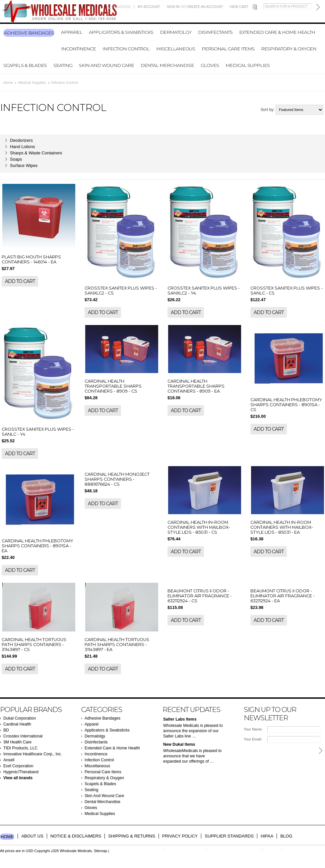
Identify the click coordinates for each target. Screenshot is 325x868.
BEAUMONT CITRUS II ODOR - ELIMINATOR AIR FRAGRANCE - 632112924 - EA (283, 596)
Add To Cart (20, 281)
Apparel (72, 32)
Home (8, 82)
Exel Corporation (18, 766)
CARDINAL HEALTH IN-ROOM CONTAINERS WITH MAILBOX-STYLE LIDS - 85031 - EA (282, 527)
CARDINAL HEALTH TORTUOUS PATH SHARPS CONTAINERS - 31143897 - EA (117, 645)
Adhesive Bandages (29, 33)
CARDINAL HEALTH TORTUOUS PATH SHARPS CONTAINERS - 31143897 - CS (34, 645)
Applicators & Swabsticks (121, 32)
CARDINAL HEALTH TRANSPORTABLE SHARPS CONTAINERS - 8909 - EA (196, 386)
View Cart (239, 7)
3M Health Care (17, 742)
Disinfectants (215, 32)
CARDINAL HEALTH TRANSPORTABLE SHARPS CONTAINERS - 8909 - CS (113, 386)
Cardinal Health (17, 724)
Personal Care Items (228, 49)
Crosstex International (23, 736)
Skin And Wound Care (106, 65)
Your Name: (253, 729)
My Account (149, 7)
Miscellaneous (176, 49)
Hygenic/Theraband (21, 772)
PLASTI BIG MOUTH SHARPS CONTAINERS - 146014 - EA (31, 259)
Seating (63, 65)
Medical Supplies (248, 65)
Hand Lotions (22, 147)
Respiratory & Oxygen (289, 49)
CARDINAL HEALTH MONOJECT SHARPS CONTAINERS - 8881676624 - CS (117, 479)
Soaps (16, 159)
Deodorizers (21, 140)
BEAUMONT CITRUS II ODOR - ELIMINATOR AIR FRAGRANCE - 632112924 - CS (200, 596)
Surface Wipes (24, 165)
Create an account (205, 7)
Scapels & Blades (25, 65)
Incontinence (78, 49)
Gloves (210, 65)
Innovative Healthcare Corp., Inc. (33, 754)
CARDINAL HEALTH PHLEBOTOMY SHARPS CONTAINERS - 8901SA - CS (286, 405)
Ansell (9, 760)
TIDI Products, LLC (20, 748)
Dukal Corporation (20, 718)
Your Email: (253, 739)
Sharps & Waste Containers (36, 153)
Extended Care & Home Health (277, 32)
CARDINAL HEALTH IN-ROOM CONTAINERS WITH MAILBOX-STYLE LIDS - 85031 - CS (199, 527)
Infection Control (126, 49)
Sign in (173, 7)
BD (6, 730)
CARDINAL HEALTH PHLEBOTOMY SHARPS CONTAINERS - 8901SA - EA (37, 546)
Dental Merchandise (167, 65)
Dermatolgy (176, 32)
